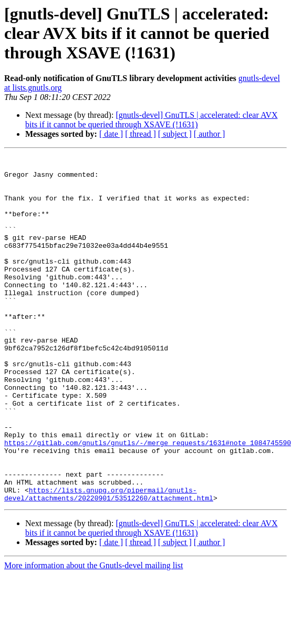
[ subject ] (175, 134)
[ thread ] (141, 134)
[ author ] (210, 134)
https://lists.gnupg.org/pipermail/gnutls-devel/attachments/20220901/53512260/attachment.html (109, 562)
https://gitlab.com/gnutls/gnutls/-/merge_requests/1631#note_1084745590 (148, 501)
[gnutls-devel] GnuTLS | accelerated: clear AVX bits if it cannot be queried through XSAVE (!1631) (152, 120)
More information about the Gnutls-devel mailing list (93, 635)
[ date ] (111, 134)
